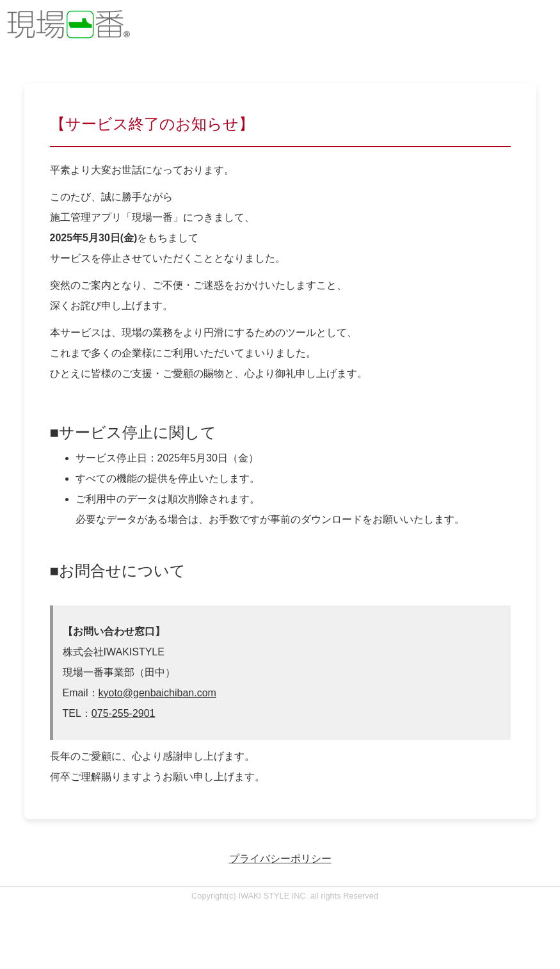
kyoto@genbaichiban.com (157, 693)
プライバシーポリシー (280, 859)
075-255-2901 (124, 713)
